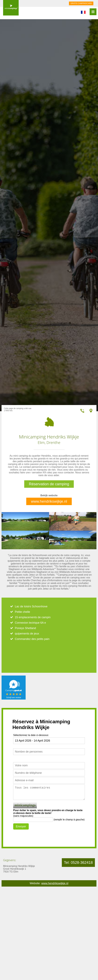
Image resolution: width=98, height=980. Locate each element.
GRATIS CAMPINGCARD (81, 3)
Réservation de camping (49, 484)
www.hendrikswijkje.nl (49, 501)
